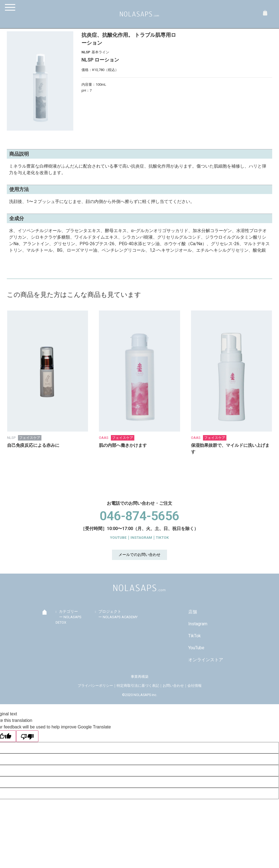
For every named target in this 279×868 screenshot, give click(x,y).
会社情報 (195, 686)
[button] (139, 555)
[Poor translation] (27, 736)
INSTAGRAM (141, 537)
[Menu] (12, 7)
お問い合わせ (173, 686)
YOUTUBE (118, 537)
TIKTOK (162, 537)
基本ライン (100, 52)
